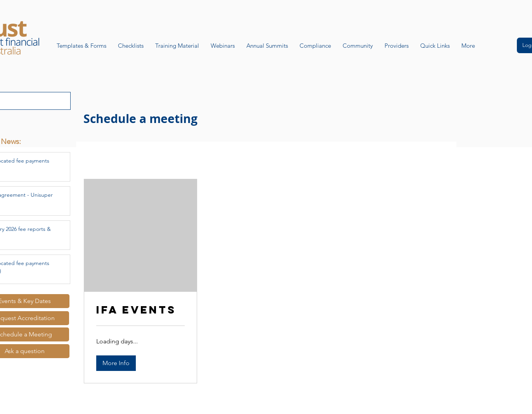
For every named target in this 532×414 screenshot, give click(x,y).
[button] (116, 363)
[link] (140, 310)
